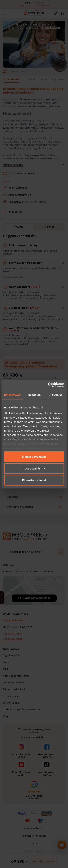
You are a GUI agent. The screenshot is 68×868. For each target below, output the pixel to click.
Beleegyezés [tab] (12, 395)
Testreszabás (34, 468)
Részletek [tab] (34, 395)
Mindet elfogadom (34, 457)
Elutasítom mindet (34, 480)
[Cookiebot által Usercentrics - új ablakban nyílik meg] (48, 385)
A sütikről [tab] (56, 395)
